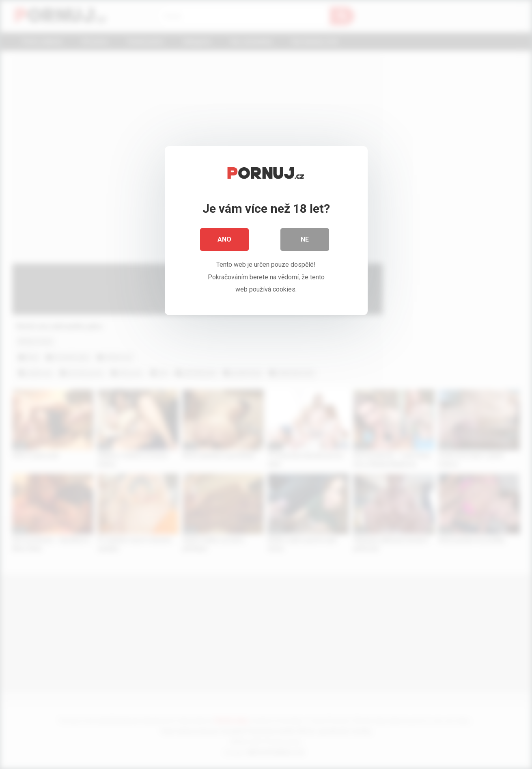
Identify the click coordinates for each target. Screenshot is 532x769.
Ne (305, 239)
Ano (224, 239)
